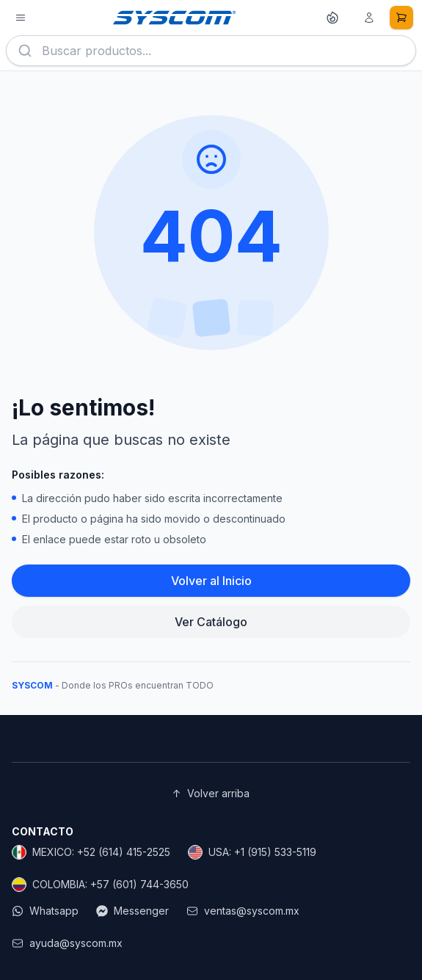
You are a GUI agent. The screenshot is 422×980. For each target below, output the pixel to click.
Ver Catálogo (211, 622)
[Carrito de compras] (401, 18)
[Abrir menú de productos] (21, 18)
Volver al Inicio (211, 581)
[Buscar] (25, 51)
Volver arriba (211, 794)
